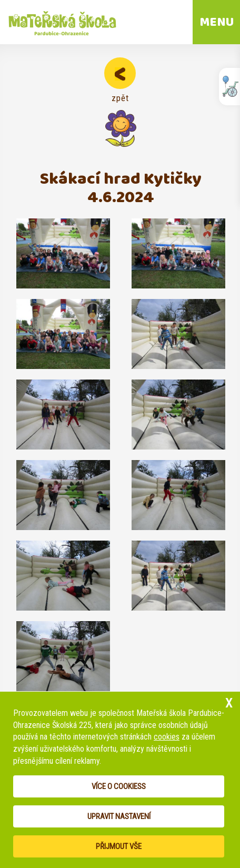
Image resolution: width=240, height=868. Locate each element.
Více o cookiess (119, 786)
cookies (167, 737)
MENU (217, 22)
